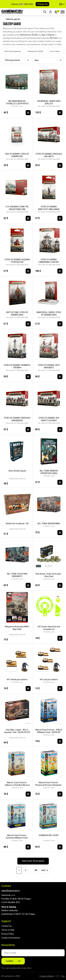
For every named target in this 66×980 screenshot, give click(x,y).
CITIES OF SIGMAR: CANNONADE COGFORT (49, 261)
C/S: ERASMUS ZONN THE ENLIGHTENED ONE (17, 208)
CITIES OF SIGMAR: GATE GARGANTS (49, 366)
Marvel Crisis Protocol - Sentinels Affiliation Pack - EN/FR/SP (17, 837)
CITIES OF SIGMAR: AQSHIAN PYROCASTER (17, 261)
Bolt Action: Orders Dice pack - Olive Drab (49, 575)
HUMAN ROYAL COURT (49, 835)
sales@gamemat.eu (10, 891)
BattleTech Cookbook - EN (17, 524)
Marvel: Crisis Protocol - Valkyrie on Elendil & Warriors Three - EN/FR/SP (17, 784)
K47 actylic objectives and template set (49, 628)
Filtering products (13, 60)
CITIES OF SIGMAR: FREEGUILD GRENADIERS (17, 419)
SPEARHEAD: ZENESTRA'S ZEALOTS (49, 102)
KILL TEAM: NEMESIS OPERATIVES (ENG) (49, 472)
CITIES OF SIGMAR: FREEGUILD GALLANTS (49, 155)
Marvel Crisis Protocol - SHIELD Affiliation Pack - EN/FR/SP (49, 731)
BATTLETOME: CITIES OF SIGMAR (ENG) (17, 314)
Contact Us (7, 926)
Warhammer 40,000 (33, 51)
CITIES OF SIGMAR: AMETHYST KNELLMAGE (49, 208)
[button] (62, 4)
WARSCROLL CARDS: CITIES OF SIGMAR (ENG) (49, 314)
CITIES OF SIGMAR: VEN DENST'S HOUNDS (49, 419)
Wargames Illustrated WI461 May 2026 (17, 628)
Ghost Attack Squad (17, 471)
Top (63, 976)
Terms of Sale (8, 930)
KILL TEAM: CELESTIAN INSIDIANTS (17, 575)
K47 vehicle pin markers (17, 679)
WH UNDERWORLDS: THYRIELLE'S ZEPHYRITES (17, 102)
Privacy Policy (8, 934)
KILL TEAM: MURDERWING (49, 524)
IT (57, 976)
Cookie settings (47, 976)
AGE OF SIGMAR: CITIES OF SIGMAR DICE (17, 155)
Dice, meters (52, 51)
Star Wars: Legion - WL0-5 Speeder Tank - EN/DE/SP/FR (17, 731)
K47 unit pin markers (49, 679)
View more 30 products (33, 861)
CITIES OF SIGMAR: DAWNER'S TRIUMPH (17, 366)
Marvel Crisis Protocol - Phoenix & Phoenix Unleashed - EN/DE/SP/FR (49, 784)
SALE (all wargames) (10, 51)
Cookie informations (11, 938)
